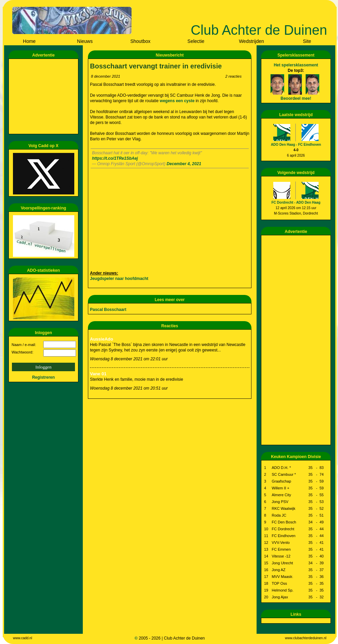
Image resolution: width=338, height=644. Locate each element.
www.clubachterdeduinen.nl (306, 638)
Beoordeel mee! (296, 98)
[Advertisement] (45, 96)
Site (307, 41)
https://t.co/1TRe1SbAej (115, 158)
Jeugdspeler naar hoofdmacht (119, 279)
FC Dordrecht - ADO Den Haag (296, 202)
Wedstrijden (251, 41)
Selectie (196, 41)
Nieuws (85, 41)
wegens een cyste (178, 101)
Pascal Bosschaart (108, 310)
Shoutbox (140, 41)
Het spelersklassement (296, 65)
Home (29, 41)
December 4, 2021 (184, 164)
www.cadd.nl (22, 638)
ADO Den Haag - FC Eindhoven (296, 145)
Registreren (43, 377)
